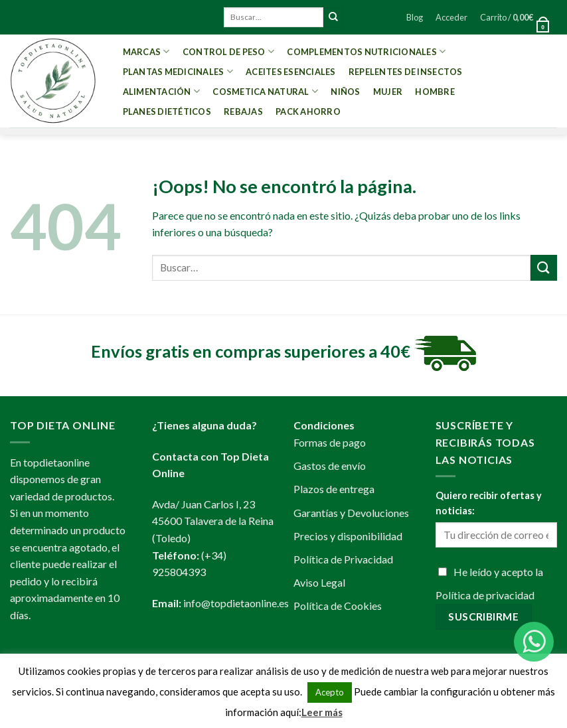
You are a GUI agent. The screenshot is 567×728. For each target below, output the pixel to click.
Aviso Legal (319, 582)
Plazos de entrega (334, 489)
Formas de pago (330, 442)
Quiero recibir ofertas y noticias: (489, 503)
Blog (415, 17)
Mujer (388, 92)
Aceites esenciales (291, 72)
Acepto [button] (330, 692)
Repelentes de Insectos (406, 72)
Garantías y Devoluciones (351, 513)
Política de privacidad (485, 595)
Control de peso (228, 51)
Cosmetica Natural (265, 91)
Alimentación (162, 91)
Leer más (322, 712)
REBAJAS (243, 111)
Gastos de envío (330, 466)
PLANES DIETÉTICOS (167, 111)
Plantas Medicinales (178, 71)
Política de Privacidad (343, 559)
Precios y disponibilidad (348, 536)
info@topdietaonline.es (236, 603)
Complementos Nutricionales (366, 51)
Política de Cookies (338, 606)
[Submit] (333, 17)
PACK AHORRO (308, 111)
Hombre (435, 92)
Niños (345, 92)
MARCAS (146, 51)
